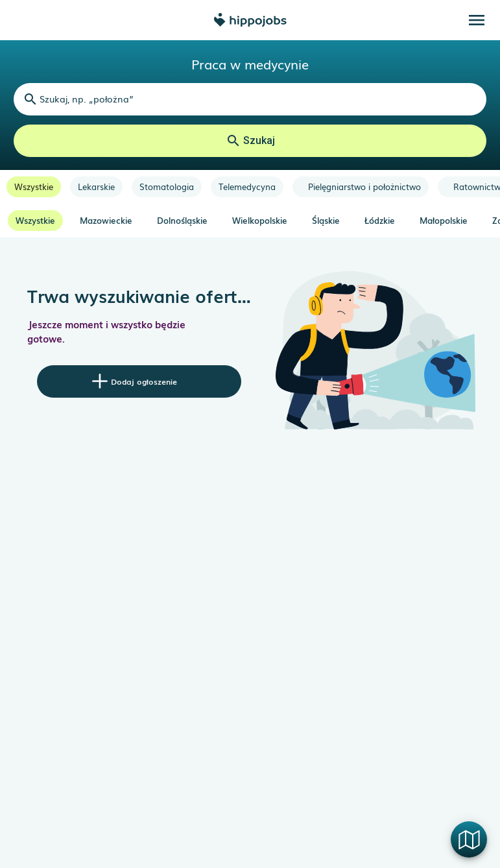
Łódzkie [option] (380, 220)
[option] (34, 187)
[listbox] (250, 187)
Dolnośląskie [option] (182, 220)
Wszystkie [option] (35, 220)
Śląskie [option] (326, 220)
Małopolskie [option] (444, 220)
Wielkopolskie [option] (260, 220)
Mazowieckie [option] (106, 220)
